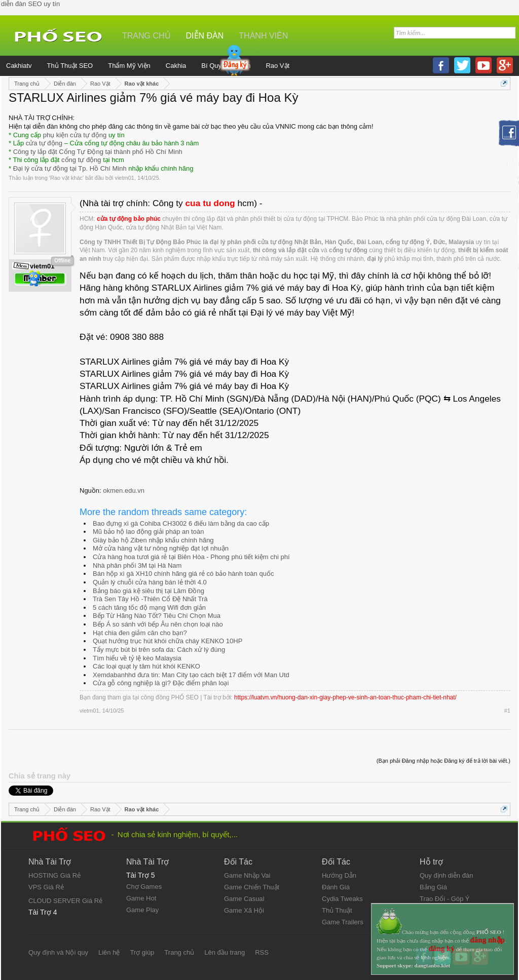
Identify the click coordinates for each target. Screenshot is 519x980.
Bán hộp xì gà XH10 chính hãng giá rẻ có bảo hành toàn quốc (183, 574)
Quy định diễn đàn (446, 875)
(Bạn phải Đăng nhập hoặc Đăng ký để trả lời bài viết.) (443, 761)
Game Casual (244, 899)
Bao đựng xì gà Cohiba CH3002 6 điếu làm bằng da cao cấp (181, 523)
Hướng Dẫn (339, 875)
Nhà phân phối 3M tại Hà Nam (137, 565)
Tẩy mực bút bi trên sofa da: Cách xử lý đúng (159, 650)
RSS (262, 952)
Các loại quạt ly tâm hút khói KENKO (146, 666)
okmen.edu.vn (124, 491)
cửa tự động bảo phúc (129, 219)
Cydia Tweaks (342, 899)
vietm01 (124, 178)
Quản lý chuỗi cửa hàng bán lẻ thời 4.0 (150, 582)
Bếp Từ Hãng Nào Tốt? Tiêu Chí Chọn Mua (157, 616)
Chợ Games (144, 887)
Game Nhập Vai (247, 875)
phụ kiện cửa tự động (75, 135)
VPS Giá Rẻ (46, 887)
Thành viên (263, 36)
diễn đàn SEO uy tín (30, 4)
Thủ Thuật (337, 910)
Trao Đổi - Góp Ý (445, 899)
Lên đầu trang (225, 952)
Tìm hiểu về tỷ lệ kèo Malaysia (137, 658)
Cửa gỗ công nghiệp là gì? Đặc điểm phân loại (161, 683)
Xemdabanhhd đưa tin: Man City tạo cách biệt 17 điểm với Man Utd (191, 675)
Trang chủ (146, 36)
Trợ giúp (142, 952)
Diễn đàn (205, 36)
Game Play (142, 910)
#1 (507, 711)
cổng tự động (81, 160)
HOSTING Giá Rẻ (54, 875)
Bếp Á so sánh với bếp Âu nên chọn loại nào (158, 624)
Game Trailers (343, 922)
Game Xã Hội (244, 910)
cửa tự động (44, 143)
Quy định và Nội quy (58, 952)
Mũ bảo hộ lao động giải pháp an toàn (148, 532)
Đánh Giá (336, 887)
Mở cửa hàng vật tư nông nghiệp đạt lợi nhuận (161, 548)
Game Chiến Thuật (252, 887)
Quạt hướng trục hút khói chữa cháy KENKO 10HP (168, 641)
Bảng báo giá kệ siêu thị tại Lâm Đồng (149, 591)
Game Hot (141, 898)
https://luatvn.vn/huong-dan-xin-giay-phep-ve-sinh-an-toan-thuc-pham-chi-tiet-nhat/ (345, 697)
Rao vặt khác (66, 178)
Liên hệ (109, 952)
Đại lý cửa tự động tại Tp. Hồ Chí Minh (70, 168)
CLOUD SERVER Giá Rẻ (65, 901)
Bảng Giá (433, 887)
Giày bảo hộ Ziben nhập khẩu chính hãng (153, 540)
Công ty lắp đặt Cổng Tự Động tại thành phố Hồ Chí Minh (98, 152)
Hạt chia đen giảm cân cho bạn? (140, 633)
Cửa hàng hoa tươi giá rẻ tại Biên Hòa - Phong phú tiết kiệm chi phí (191, 557)
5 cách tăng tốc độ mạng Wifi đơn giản (149, 607)
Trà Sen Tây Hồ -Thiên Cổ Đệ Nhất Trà (150, 599)
